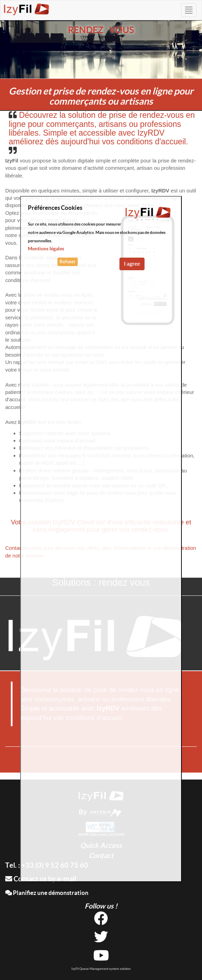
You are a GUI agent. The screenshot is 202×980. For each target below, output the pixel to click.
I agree (132, 264)
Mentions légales (46, 249)
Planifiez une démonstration (47, 893)
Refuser (68, 262)
